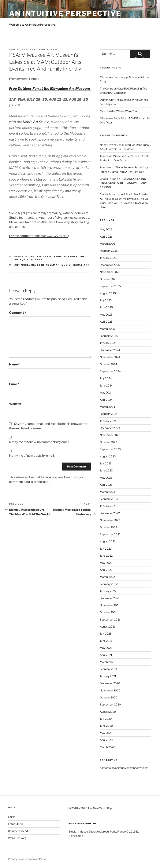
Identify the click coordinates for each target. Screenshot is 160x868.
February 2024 (109, 414)
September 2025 (110, 286)
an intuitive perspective (65, 13)
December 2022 (110, 513)
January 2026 (108, 258)
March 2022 (107, 577)
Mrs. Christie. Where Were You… (119, 111)
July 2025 (106, 300)
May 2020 (106, 733)
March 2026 (107, 244)
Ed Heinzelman (46, 49)
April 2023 (106, 485)
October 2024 (108, 364)
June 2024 (106, 385)
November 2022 (110, 520)
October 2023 (108, 442)
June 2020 (106, 726)
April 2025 (106, 322)
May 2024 (106, 392)
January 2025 (108, 343)
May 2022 (106, 563)
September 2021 (110, 619)
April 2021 (106, 655)
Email (14, 384)
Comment (18, 313)
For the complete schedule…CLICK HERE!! (39, 236)
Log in (12, 817)
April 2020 (106, 740)
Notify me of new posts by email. (32, 456)
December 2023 (110, 428)
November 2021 (110, 605)
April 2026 (106, 237)
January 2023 (108, 506)
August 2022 (108, 541)
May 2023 (106, 478)
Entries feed (15, 824)
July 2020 (106, 719)
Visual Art (81, 265)
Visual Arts (33, 260)
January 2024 (108, 421)
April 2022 (106, 570)
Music (66, 265)
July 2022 (106, 549)
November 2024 (110, 357)
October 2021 (108, 612)
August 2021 (108, 626)
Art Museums (25, 265)
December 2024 (110, 350)
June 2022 (106, 556)
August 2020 (108, 712)
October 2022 (108, 527)
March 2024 (107, 407)
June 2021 (106, 641)
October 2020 (109, 697)
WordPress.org (17, 838)
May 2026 (106, 229)
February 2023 (109, 499)
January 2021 (108, 676)
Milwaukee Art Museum (44, 257)
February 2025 (109, 336)
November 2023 (110, 435)
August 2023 (108, 456)
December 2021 (110, 598)
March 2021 (107, 662)
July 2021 (106, 634)
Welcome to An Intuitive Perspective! (33, 25)
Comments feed (18, 831)
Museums (71, 257)
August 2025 (108, 293)
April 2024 (106, 400)
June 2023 (106, 470)
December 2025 (110, 265)
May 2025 (106, 315)
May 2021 (106, 648)
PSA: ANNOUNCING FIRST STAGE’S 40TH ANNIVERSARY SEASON (123, 183)
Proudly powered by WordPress (27, 859)
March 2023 (107, 492)
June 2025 (106, 307)
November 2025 (110, 272)
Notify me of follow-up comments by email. (39, 442)
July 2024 (106, 378)
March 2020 (108, 747)
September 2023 (110, 449)
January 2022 (108, 591)
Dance (19, 257)
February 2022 (109, 584)
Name (14, 364)
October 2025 (108, 279)
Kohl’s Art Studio (36, 122)
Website (15, 404)
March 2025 (107, 329)
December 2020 (110, 683)
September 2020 (110, 704)
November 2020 (110, 690)
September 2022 (110, 534)
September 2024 (110, 371)
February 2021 (109, 669)
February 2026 (109, 251)
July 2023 (106, 463)
